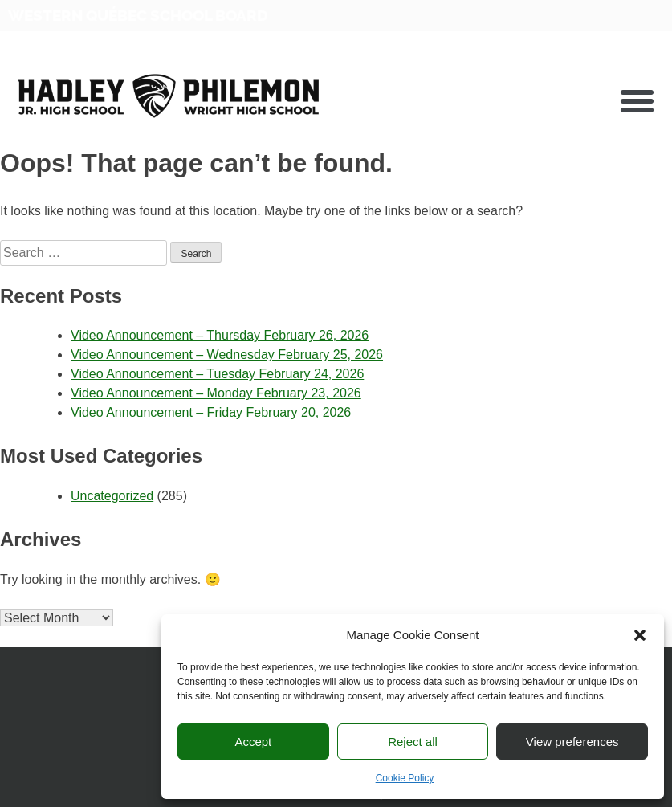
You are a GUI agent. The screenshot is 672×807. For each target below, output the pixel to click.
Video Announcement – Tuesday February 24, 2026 (217, 374)
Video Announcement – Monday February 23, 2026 (216, 393)
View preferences (572, 742)
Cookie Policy (405, 778)
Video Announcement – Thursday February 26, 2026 (220, 335)
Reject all (413, 742)
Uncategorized (112, 496)
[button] (640, 635)
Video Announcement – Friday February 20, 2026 (211, 412)
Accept (253, 742)
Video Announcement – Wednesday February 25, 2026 (227, 355)
